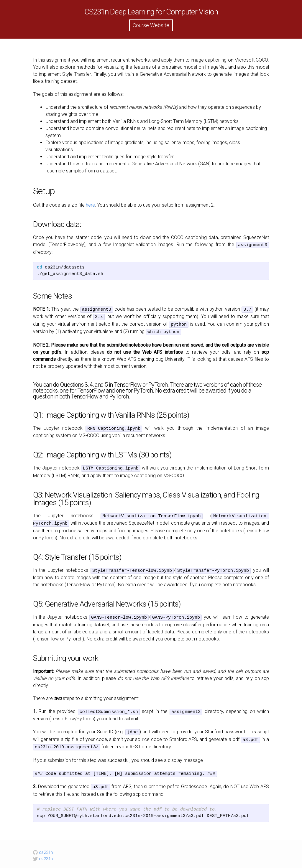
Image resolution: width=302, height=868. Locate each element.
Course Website (151, 25)
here (90, 205)
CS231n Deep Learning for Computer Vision (151, 12)
